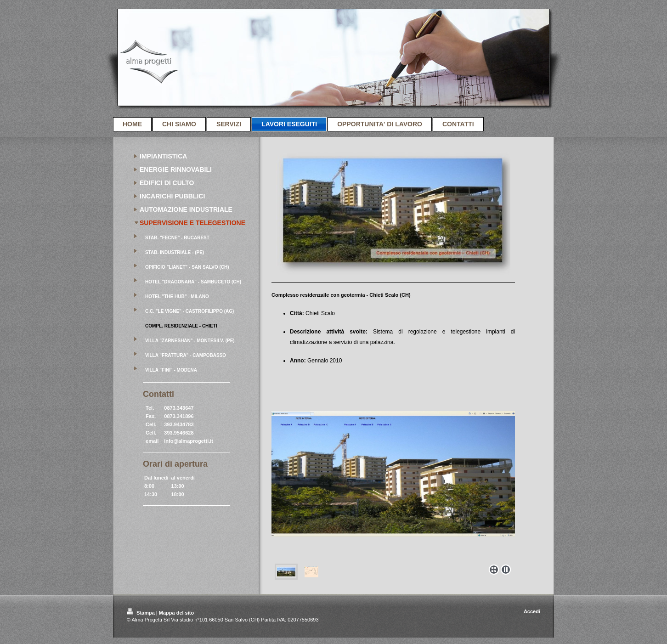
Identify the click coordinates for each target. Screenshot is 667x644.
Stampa (141, 613)
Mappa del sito (176, 613)
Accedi (532, 611)
